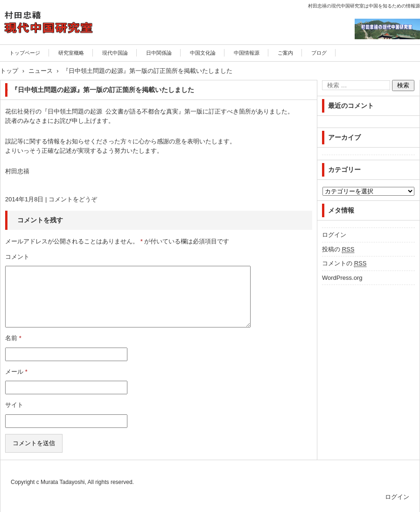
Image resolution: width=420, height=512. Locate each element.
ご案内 (285, 53)
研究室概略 (71, 53)
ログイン (334, 235)
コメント (17, 257)
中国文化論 (203, 53)
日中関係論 (159, 53)
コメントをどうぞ (73, 199)
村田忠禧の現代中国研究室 (46, 49)
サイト (14, 405)
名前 (13, 338)
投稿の (338, 249)
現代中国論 (115, 53)
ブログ (319, 53)
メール (16, 372)
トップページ (25, 53)
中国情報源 (247, 53)
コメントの (344, 263)
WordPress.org (342, 278)
